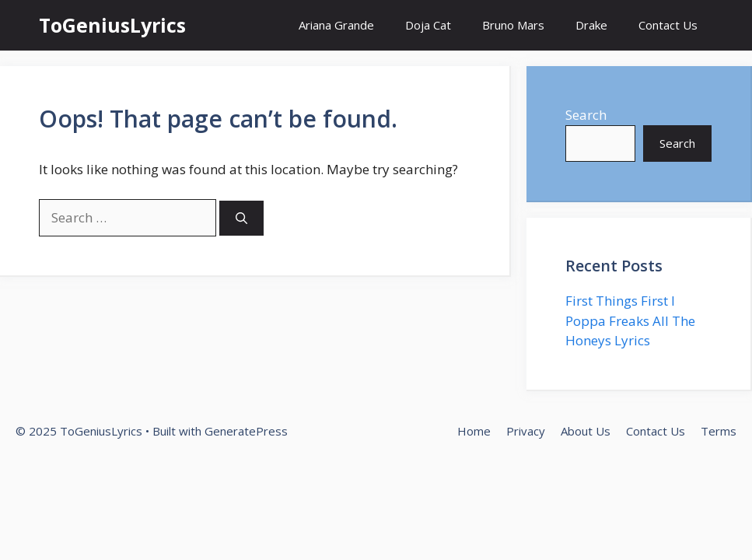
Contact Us (668, 25)
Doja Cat (428, 25)
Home (474, 431)
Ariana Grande (336, 25)
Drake (591, 25)
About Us (586, 431)
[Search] (241, 218)
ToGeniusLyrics (112, 25)
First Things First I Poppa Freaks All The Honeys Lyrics (630, 320)
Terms (719, 431)
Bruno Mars (513, 25)
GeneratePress (246, 431)
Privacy (526, 431)
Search (586, 115)
